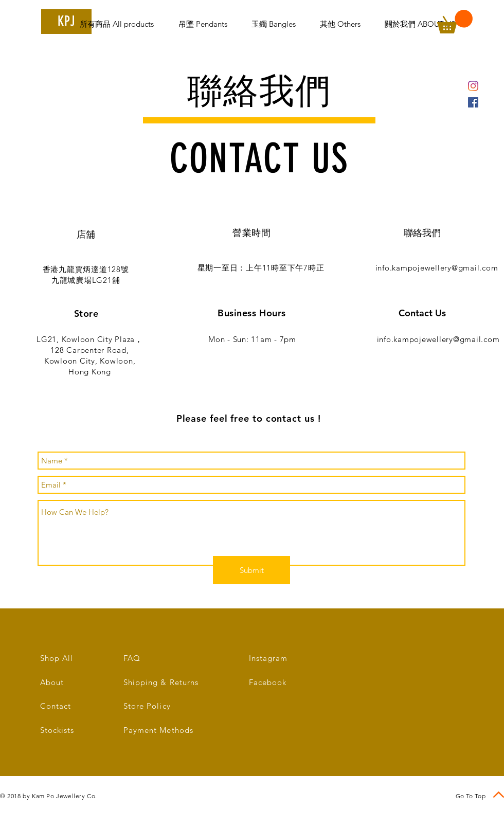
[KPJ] (66, 22)
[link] (455, 22)
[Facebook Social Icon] (473, 102)
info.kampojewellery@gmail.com (437, 268)
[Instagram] (473, 86)
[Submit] (251, 570)
